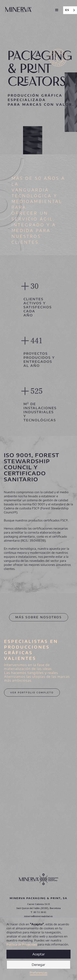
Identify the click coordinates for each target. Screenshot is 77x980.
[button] (57, 10)
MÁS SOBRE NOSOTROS (39, 617)
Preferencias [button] (38, 973)
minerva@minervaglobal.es (38, 916)
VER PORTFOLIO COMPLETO (32, 693)
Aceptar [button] (39, 954)
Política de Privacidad (22, 944)
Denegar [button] (38, 965)
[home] (18, 8)
